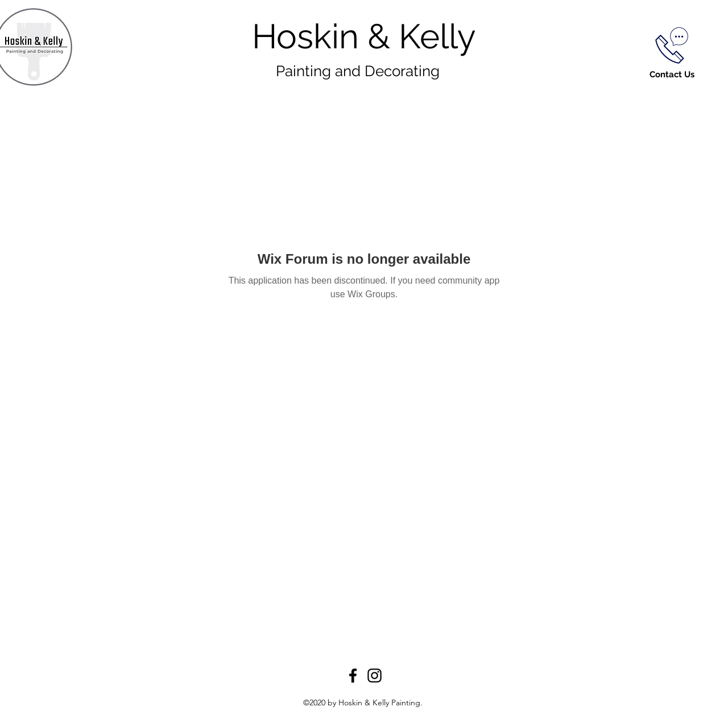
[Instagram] (375, 676)
